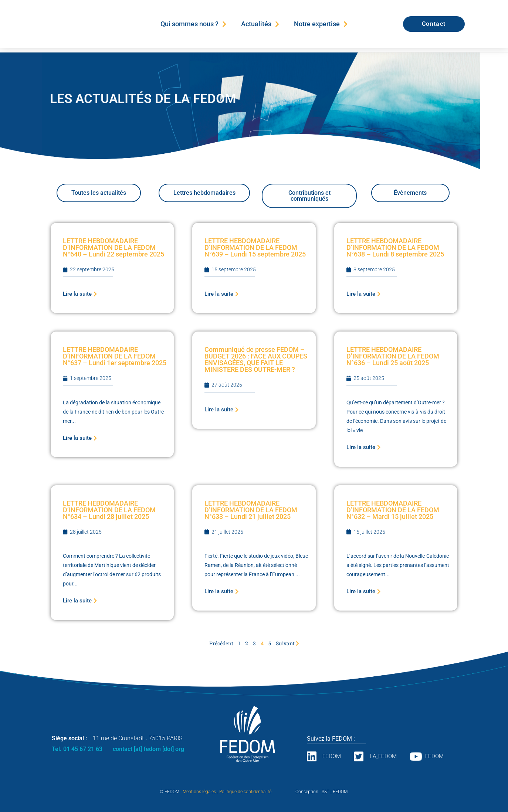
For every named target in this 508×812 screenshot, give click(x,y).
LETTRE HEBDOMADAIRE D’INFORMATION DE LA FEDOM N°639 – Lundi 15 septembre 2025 (255, 247)
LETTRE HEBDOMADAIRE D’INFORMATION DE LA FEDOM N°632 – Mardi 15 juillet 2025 (393, 510)
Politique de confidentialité (245, 792)
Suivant (287, 643)
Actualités (260, 24)
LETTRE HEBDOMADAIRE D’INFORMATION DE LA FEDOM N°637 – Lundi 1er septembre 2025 (115, 356)
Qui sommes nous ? (193, 24)
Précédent (221, 643)
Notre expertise (321, 24)
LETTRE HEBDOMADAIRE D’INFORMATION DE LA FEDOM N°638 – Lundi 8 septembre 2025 (395, 247)
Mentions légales (199, 792)
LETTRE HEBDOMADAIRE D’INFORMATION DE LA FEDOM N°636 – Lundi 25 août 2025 (393, 356)
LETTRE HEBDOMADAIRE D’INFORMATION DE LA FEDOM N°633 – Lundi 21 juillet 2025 (251, 510)
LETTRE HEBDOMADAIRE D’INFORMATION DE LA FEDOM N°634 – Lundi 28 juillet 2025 (109, 510)
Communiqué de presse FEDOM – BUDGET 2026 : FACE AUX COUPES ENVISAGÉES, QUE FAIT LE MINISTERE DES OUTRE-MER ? (256, 359)
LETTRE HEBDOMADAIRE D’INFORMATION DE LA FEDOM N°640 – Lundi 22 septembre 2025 (114, 247)
